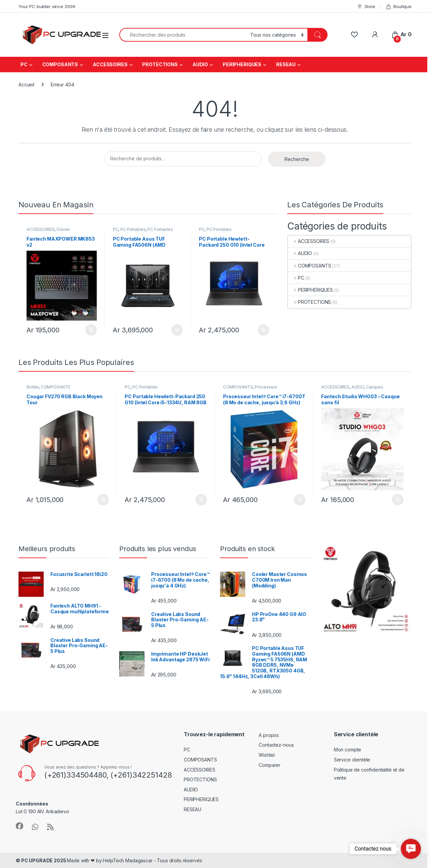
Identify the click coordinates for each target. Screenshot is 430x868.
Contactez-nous (276, 745)
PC (24, 64)
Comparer (270, 765)
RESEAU (286, 64)
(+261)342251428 (140, 775)
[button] (411, 849)
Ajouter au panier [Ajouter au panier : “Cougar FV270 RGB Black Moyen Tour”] (103, 500)
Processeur (266, 387)
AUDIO (200, 64)
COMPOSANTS (60, 64)
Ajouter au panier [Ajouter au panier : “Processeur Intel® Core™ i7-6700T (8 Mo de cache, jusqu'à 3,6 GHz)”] (300, 500)
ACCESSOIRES (110, 64)
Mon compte (348, 750)
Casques (375, 387)
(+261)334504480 (75, 775)
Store (366, 7)
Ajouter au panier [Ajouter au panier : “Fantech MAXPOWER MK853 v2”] (91, 330)
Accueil (26, 85)
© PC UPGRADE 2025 (41, 860)
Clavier (63, 229)
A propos (269, 735)
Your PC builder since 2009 (47, 6)
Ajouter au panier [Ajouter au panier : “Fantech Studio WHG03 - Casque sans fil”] (398, 500)
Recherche (297, 159)
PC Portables (133, 229)
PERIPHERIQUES (242, 64)
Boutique (399, 7)
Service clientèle (352, 760)
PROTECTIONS (160, 64)
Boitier (33, 387)
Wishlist (267, 755)
